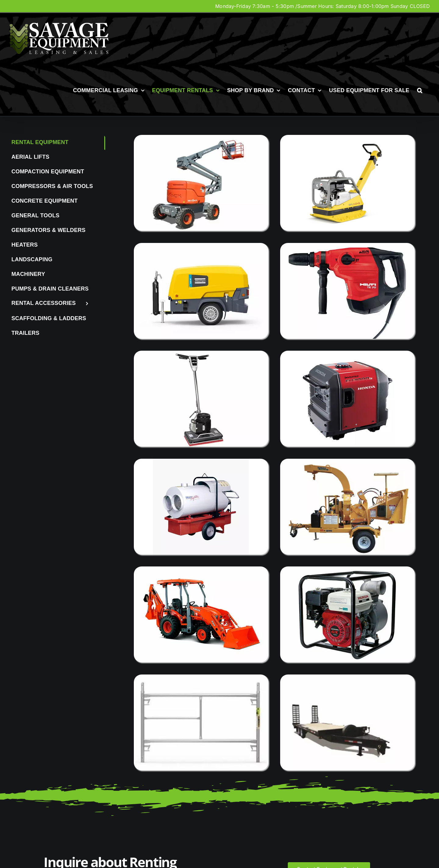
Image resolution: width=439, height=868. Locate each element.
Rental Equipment (40, 142)
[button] (420, 90)
